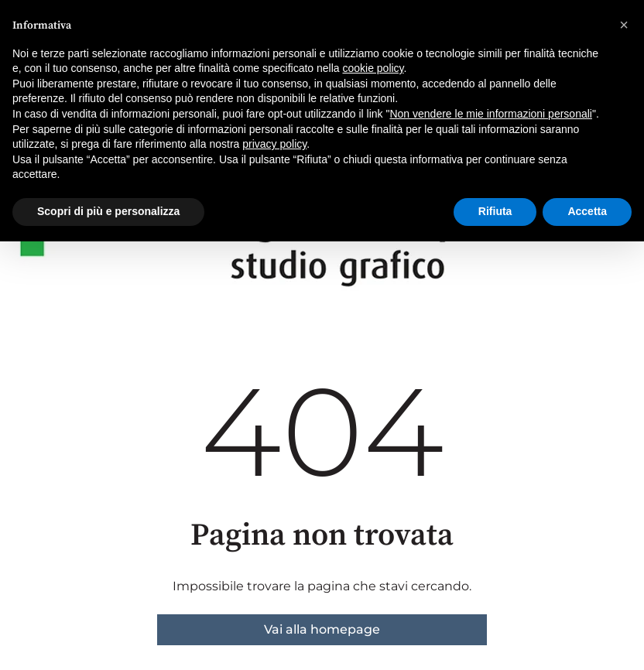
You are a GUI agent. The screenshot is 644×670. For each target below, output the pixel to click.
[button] (624, 25)
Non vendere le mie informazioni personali (490, 114)
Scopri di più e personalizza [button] (108, 211)
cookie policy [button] (373, 68)
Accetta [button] (587, 211)
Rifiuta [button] (495, 211)
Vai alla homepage (322, 629)
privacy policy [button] (274, 144)
